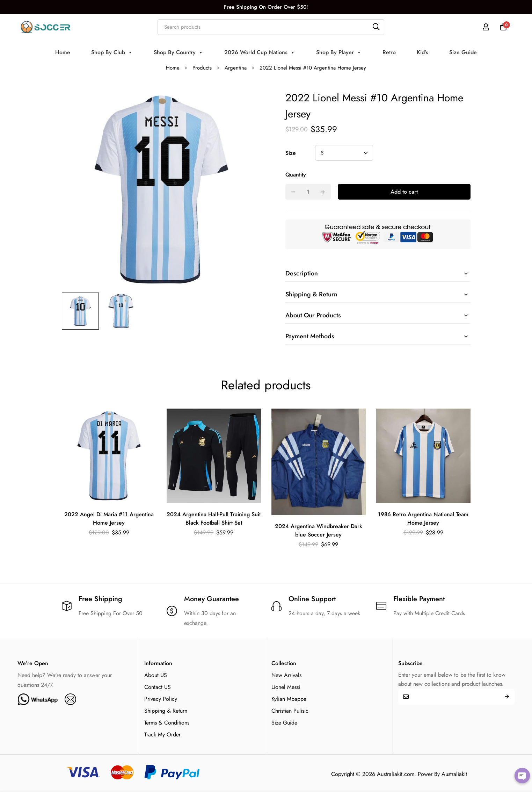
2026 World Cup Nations (260, 52)
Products (202, 68)
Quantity (296, 175)
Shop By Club (112, 52)
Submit (507, 697)
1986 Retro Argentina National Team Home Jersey (423, 519)
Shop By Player (339, 52)
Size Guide (463, 52)
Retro (389, 52)
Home (63, 52)
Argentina (236, 68)
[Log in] (486, 27)
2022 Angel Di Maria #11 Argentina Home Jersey (109, 519)
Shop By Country (178, 52)
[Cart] (503, 27)
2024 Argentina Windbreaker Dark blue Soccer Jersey (319, 530)
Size (291, 153)
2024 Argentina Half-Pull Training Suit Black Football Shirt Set (214, 519)
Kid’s (422, 52)
